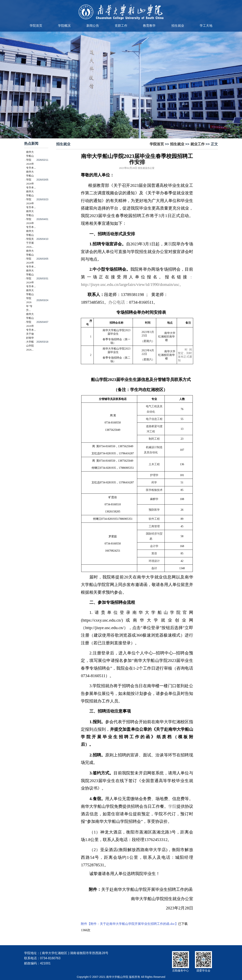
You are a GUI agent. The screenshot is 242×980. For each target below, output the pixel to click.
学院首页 (36, 26)
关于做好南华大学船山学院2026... (30, 342)
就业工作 (198, 144)
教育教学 (149, 26)
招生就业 (178, 26)
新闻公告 (93, 26)
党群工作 (121, 26)
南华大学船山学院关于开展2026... (30, 239)
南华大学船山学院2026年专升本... (31, 160)
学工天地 (206, 26)
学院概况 (64, 26)
